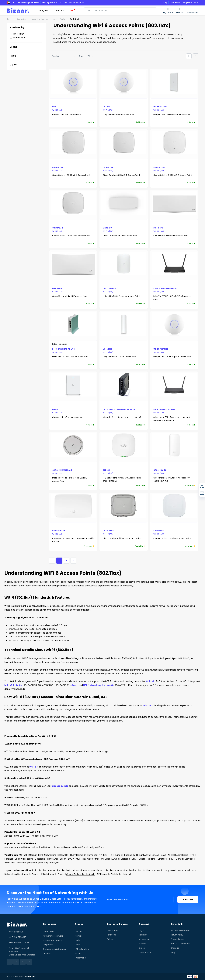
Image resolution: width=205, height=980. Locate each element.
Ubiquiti (151, 681)
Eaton (63, 859)
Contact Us (175, 3)
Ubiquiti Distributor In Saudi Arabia (47, 870)
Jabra (142, 859)
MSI (77, 859)
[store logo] (18, 10)
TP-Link (103, 855)
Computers (48, 932)
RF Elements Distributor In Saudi (114, 874)
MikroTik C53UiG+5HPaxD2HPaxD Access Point (172, 298)
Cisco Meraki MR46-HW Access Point (171, 236)
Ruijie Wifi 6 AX (79, 847)
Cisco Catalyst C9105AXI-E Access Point (71, 175)
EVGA (71, 859)
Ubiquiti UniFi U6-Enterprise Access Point (172, 357)
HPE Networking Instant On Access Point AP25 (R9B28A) (122, 479)
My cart (142, 944)
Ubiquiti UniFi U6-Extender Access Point (121, 296)
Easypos (189, 859)
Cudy (75, 685)
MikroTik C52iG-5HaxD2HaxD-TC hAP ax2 (122, 417)
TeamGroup (182, 855)
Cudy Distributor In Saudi (177, 870)
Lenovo (155, 855)
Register (143, 935)
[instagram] (29, 962)
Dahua (179, 859)
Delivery (111, 939)
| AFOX (170, 855)
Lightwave (144, 855)
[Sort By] (62, 56)
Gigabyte (54, 863)
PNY (84, 859)
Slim (79, 855)
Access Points (59, 19)
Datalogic (40, 859)
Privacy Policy (177, 939)
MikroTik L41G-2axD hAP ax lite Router (70, 357)
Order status (145, 952)
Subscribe (188, 899)
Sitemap (175, 948)
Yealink (151, 859)
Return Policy (177, 935)
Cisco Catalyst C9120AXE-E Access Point (173, 175)
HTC (192, 855)
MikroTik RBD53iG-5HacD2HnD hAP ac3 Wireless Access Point (172, 419)
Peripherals (48, 945)
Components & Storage (54, 949)
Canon (118, 855)
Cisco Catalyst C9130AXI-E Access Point (71, 236)
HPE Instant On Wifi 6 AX (17, 847)
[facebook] (16, 962)
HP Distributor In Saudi (52, 874)
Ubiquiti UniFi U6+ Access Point (67, 115)
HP (110, 855)
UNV (134, 859)
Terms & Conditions (180, 944)
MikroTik (9, 685)
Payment (111, 935)
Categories (21, 19)
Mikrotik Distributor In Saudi (82, 870)
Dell (134, 855)
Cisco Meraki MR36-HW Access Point (120, 236)
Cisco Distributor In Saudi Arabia (115, 870)
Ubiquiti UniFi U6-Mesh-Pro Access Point (172, 115)
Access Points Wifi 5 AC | (18, 836)
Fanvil (170, 859)
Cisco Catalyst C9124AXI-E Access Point (122, 538)
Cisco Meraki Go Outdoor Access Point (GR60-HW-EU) (172, 479)
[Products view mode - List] (196, 56)
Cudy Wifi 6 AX (96, 847)
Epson (127, 855)
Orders (142, 948)
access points (60, 786)
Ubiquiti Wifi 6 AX (62, 847)
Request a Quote (191, 3)
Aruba (115, 859)
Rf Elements (81, 958)
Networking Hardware (40, 19)
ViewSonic (10, 863)
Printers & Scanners (52, 940)
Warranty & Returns (180, 930)
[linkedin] (10, 962)
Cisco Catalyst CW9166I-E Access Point (172, 538)
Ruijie (19, 685)
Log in (142, 930)
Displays (47, 953)
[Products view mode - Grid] (189, 56)
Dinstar (161, 859)
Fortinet (9, 859)
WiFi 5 (33, 767)
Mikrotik (23, 855)
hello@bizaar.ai (50, 3)
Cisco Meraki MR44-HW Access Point (70, 296)
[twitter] (23, 962)
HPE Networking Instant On (99, 685)
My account (145, 939)
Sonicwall (20, 859)
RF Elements (90, 855)
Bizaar (147, 705)
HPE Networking (82, 949)
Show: (82, 56)
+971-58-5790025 (18, 937)
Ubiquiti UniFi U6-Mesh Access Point (120, 357)
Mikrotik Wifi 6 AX (41, 847)
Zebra (30, 859)
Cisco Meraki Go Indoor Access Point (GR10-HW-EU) (73, 540)
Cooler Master (95, 859)
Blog (165, 3)
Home (9, 19)
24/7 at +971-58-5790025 (72, 3)
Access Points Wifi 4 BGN (45, 836)
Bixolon (43, 863)
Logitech (125, 859)
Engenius (21, 863)
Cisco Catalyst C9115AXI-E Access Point (121, 175)
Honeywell (52, 859)
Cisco (107, 859)
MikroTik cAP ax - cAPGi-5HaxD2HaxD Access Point (70, 479)
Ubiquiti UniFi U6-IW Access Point (68, 417)
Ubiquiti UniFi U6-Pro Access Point (119, 115)
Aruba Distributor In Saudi (149, 870)
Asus (163, 855)
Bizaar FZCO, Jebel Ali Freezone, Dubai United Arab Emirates (22, 952)
